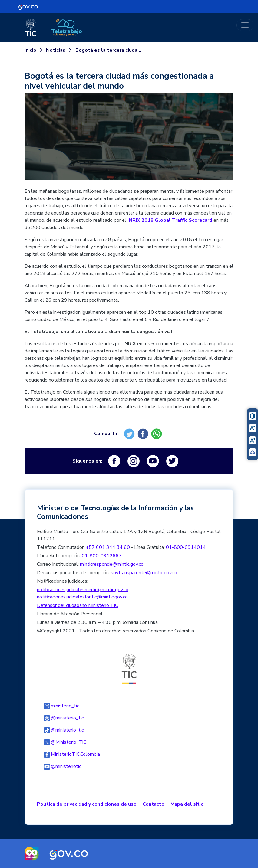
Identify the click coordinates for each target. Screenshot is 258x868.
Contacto (154, 804)
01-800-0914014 (186, 547)
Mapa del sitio (187, 804)
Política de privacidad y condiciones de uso (87, 804)
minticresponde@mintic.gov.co (112, 564)
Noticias (56, 50)
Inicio (30, 50)
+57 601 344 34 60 (108, 547)
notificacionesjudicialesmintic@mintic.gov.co (83, 590)
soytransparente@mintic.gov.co (144, 573)
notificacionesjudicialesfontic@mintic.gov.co (82, 597)
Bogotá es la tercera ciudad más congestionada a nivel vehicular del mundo (108, 50)
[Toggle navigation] (245, 25)
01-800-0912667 (102, 556)
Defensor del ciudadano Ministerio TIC (78, 605)
